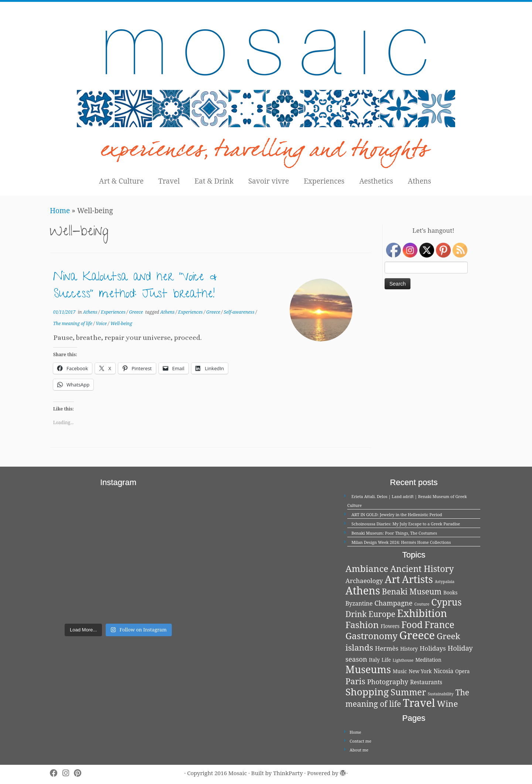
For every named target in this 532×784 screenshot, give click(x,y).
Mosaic (238, 773)
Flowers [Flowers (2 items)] (390, 626)
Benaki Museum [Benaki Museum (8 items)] (412, 592)
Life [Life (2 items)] (386, 660)
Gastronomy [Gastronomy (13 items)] (371, 636)
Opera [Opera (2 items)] (462, 671)
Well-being (121, 323)
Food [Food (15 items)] (412, 624)
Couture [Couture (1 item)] (422, 604)
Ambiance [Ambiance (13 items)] (367, 568)
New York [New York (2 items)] (420, 671)
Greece (137, 312)
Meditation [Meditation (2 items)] (428, 660)
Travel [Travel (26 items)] (419, 703)
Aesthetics (376, 181)
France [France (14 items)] (439, 625)
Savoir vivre (269, 181)
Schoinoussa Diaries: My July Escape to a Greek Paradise (406, 524)
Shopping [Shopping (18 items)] (367, 692)
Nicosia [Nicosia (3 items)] (443, 671)
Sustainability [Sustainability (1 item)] (441, 694)
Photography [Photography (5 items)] (388, 681)
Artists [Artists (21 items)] (417, 579)
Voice (102, 323)
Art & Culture (121, 181)
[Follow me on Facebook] (56, 773)
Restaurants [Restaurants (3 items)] (426, 682)
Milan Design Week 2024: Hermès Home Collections (401, 542)
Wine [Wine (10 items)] (448, 704)
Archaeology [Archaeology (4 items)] (364, 581)
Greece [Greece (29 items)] (417, 635)
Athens (420, 181)
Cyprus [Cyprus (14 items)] (446, 602)
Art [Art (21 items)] (392, 579)
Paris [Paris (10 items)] (355, 681)
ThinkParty (288, 773)
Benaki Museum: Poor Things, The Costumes (394, 533)
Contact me (360, 741)
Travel (169, 181)
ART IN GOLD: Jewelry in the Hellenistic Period (397, 514)
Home (60, 211)
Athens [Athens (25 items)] (363, 590)
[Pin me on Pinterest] (80, 773)
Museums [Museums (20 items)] (368, 669)
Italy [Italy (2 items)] (374, 660)
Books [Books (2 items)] (450, 593)
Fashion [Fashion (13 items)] (362, 625)
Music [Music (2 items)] (400, 671)
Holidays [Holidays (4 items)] (433, 648)
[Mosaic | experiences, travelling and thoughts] (266, 87)
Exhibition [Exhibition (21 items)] (422, 613)
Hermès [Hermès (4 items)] (387, 648)
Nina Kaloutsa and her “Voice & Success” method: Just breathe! (135, 287)
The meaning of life (73, 323)
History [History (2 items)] (409, 649)
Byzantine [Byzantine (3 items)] (359, 604)
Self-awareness (240, 312)
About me (359, 750)
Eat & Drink (214, 181)
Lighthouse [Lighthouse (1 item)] (403, 660)
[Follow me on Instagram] (68, 773)
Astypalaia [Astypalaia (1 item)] (445, 582)
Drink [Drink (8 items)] (356, 614)
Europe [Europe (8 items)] (382, 614)
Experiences (324, 181)
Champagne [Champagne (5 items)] (393, 603)
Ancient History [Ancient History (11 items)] (422, 569)
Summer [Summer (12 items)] (408, 692)
